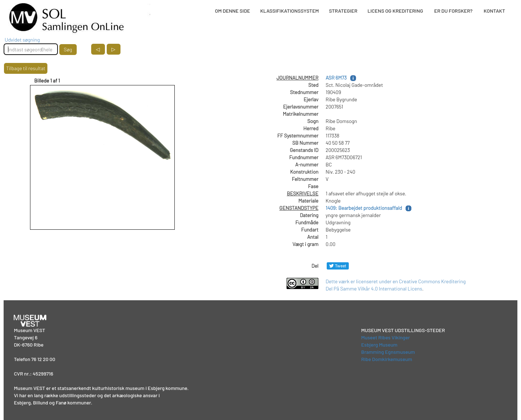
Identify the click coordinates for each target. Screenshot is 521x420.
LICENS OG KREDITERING (395, 11)
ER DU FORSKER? (453, 11)
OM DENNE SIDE (232, 11)
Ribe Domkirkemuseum (387, 359)
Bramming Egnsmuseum (388, 352)
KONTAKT (494, 11)
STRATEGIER (343, 11)
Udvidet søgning (22, 40)
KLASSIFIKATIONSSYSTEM (289, 11)
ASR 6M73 (336, 78)
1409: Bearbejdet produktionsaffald (364, 208)
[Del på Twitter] (338, 266)
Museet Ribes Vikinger (386, 337)
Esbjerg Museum (379, 345)
